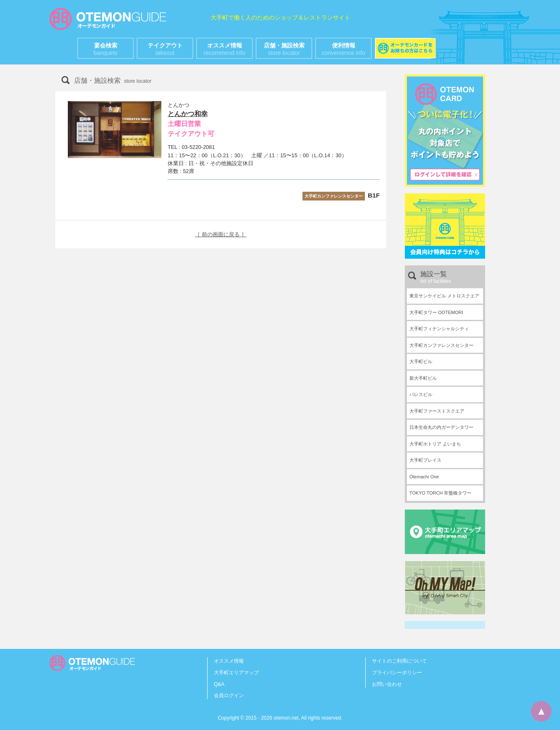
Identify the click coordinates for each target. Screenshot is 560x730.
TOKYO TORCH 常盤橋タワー (440, 493)
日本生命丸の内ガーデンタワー (441, 427)
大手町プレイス (425, 460)
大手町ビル (421, 361)
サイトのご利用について (399, 661)
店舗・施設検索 (284, 49)
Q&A (219, 684)
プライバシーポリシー (397, 673)
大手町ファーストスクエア (437, 411)
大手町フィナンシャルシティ (439, 329)
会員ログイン (229, 695)
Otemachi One (424, 477)
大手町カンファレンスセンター (441, 345)
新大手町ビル (423, 378)
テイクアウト (165, 49)
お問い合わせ (387, 684)
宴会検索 (106, 49)
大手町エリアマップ (236, 673)
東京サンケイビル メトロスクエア (444, 296)
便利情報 (343, 49)
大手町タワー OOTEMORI (436, 312)
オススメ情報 (224, 49)
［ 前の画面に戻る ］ (221, 234)
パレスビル (421, 394)
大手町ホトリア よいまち (435, 444)
